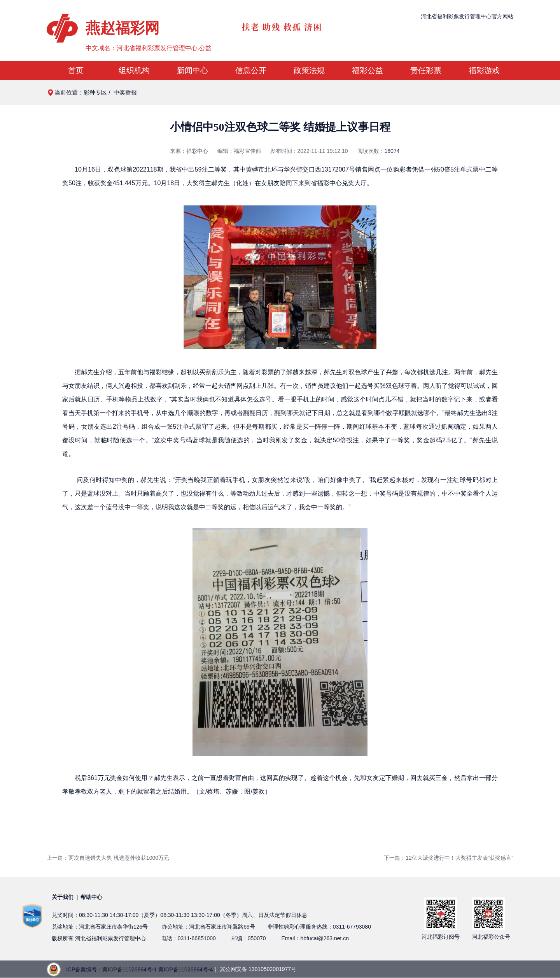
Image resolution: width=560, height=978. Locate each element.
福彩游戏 (484, 70)
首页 (76, 70)
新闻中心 (192, 70)
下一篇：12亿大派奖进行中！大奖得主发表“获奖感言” (449, 858)
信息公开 (251, 70)
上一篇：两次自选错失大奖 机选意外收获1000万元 (108, 858)
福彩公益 (367, 70)
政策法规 (309, 70)
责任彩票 (426, 70)
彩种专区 (95, 92)
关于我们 (63, 897)
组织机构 (134, 70)
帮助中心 (91, 897)
